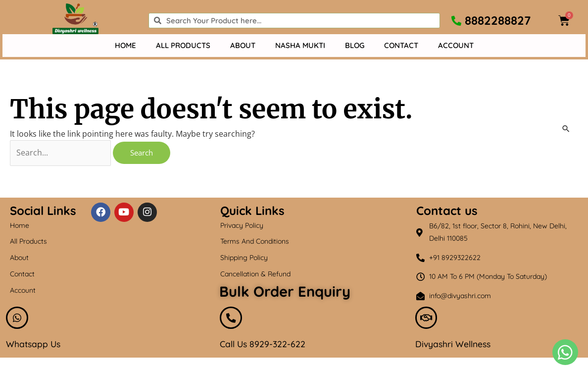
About (243, 45)
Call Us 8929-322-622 (264, 345)
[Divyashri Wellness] (427, 318)
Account (456, 45)
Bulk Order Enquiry (285, 291)
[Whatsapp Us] (17, 318)
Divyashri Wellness (454, 345)
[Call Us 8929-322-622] (231, 318)
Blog (355, 45)
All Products (183, 45)
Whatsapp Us (34, 345)
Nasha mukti (300, 45)
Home (125, 45)
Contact (401, 45)
